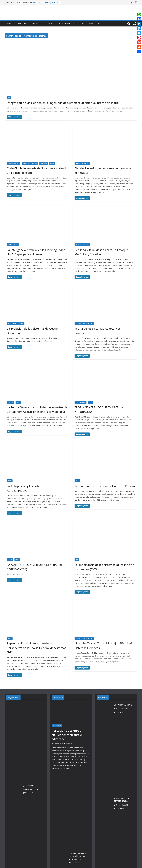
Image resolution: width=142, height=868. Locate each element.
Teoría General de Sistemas (84, 323)
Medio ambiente (81, 402)
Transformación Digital (16, 323)
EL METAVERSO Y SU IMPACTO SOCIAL (122, 800)
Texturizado (57, 726)
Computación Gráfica (30, 163)
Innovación (94, 24)
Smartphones (64, 24)
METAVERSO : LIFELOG (123, 705)
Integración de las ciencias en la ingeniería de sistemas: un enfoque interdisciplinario (63, 103)
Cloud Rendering (14, 163)
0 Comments (28, 793)
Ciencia (51, 24)
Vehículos (23, 24)
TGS (9, 98)
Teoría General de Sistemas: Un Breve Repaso (105, 486)
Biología (11, 402)
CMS (77, 560)
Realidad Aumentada (82, 245)
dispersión (43, 163)
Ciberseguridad (13, 245)
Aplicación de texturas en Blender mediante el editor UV (67, 735)
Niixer (9, 24)
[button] (13, 24)
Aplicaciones (80, 24)
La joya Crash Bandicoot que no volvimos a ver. (78, 855)
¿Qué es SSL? (29, 786)
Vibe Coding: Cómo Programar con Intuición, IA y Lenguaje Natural (45, 4)
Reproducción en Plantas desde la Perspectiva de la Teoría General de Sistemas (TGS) (37, 648)
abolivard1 (69, 744)
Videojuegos (36, 24)
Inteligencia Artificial (82, 163)
